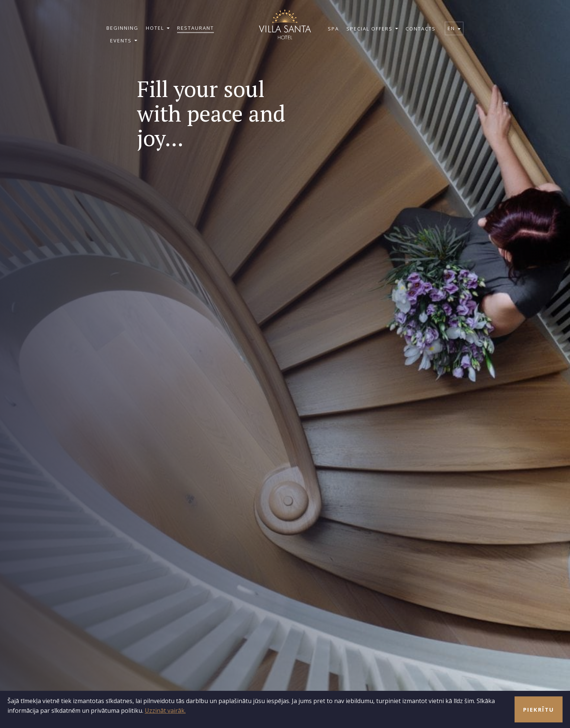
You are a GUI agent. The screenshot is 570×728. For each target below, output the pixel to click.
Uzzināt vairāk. (165, 711)
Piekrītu (539, 709)
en (454, 28)
